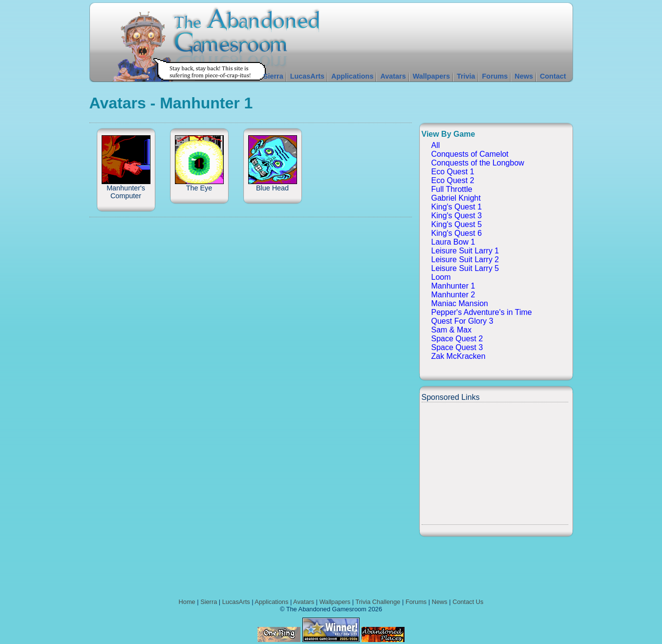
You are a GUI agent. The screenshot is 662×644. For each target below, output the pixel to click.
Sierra (273, 76)
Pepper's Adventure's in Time (482, 312)
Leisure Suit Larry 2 (465, 260)
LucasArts (307, 76)
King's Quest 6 (457, 233)
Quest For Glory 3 (462, 321)
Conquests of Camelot (470, 154)
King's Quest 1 (457, 207)
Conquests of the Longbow (478, 163)
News (524, 76)
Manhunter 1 (453, 286)
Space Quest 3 (457, 347)
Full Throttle (452, 189)
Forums (495, 76)
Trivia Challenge (378, 602)
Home (187, 602)
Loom (441, 277)
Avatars (393, 76)
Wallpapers (431, 76)
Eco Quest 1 (453, 172)
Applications (352, 76)
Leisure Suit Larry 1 (465, 251)
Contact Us (468, 602)
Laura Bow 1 (453, 242)
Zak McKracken (459, 356)
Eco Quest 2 (453, 180)
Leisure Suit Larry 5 (465, 268)
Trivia (466, 76)
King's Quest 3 (457, 216)
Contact (553, 76)
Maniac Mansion (460, 303)
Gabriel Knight (456, 198)
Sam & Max (452, 330)
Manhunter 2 (453, 295)
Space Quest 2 (457, 339)
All (436, 145)
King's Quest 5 (457, 224)
